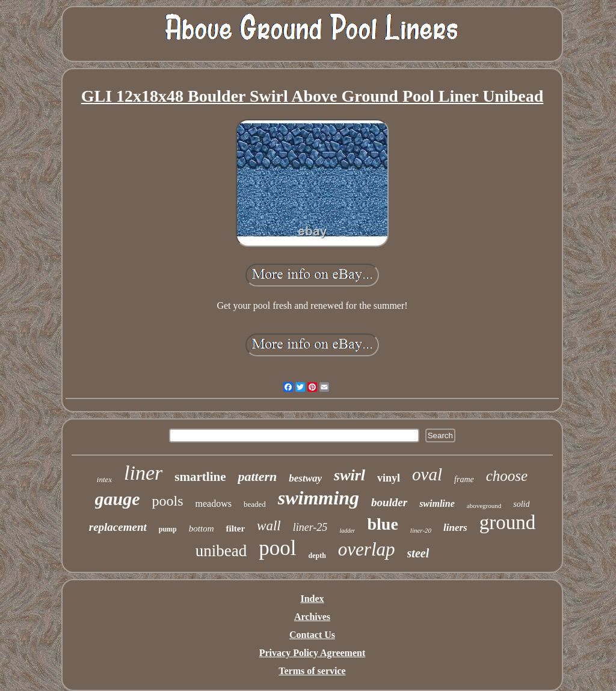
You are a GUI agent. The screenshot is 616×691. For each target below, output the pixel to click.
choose (507, 476)
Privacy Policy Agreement (313, 653)
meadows (214, 504)
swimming (319, 498)
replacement (118, 527)
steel (418, 553)
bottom (202, 528)
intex (104, 479)
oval (427, 474)
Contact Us (312, 635)
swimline (437, 504)
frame (464, 479)
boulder (389, 502)
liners (455, 528)
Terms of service (312, 671)
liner (143, 473)
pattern (257, 476)
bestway (305, 478)
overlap (367, 549)
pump (168, 529)
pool (277, 548)
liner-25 (310, 527)
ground (508, 522)
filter (235, 528)
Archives (312, 617)
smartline (200, 477)
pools (168, 501)
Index (312, 599)
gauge (118, 499)
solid (521, 504)
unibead (221, 551)
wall (269, 526)
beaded (255, 504)
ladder (347, 531)
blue (382, 524)
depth (317, 556)
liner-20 (421, 530)
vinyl (389, 478)
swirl (350, 475)
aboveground (484, 506)
